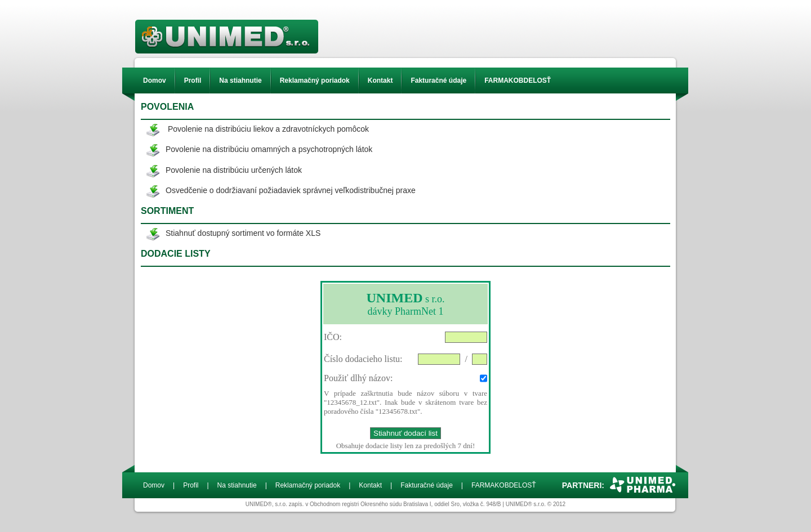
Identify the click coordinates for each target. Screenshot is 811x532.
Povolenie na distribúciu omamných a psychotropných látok (269, 149)
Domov (155, 81)
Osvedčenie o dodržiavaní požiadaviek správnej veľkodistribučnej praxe (291, 190)
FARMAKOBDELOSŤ (518, 81)
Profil (193, 81)
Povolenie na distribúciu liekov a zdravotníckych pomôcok (268, 129)
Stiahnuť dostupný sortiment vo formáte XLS (243, 233)
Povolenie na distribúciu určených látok (234, 170)
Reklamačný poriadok (315, 81)
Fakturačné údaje (438, 81)
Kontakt (380, 81)
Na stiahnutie (240, 81)
